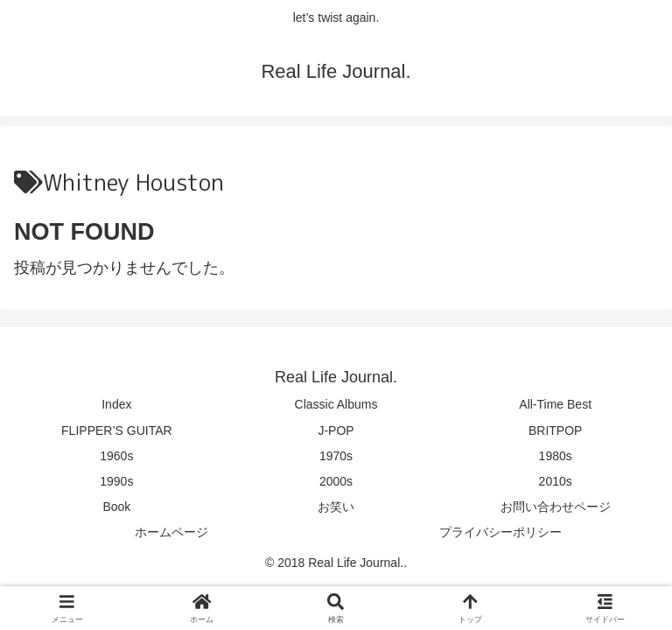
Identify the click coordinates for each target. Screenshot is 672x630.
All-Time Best (555, 404)
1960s (116, 456)
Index (116, 404)
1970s (336, 456)
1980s (556, 456)
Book (116, 507)
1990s (116, 481)
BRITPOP (555, 430)
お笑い (336, 507)
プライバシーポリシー (500, 532)
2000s (336, 481)
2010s (556, 481)
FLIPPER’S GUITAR (117, 430)
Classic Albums (336, 404)
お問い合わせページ (556, 507)
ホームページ (171, 532)
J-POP (336, 430)
